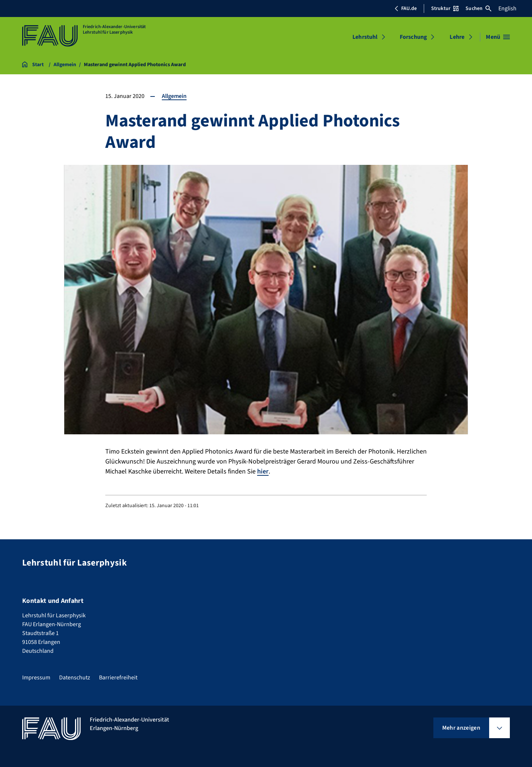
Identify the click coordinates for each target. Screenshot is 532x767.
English (507, 9)
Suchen (478, 9)
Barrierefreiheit (118, 678)
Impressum (36, 678)
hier (263, 471)
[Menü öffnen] (498, 37)
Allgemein (174, 96)
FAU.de (406, 9)
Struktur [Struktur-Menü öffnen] (445, 9)
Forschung (413, 37)
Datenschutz (75, 678)
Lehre (457, 37)
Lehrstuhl (365, 37)
